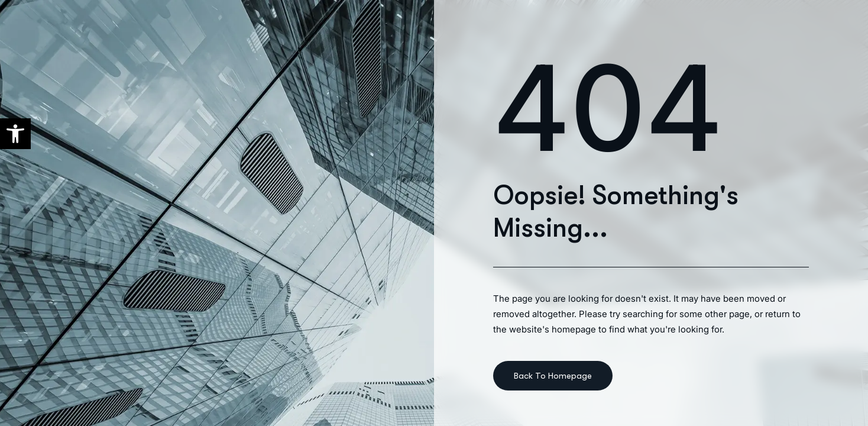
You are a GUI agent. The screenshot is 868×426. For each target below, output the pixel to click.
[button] (15, 134)
